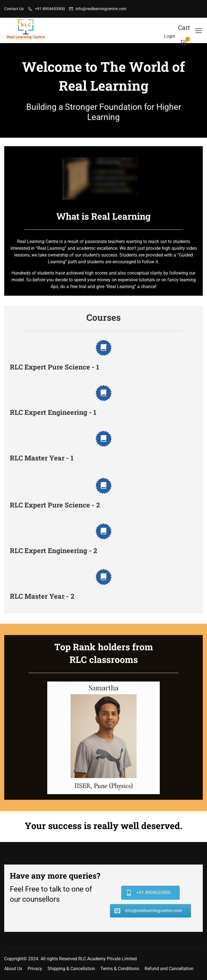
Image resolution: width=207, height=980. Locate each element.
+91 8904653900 (50, 9)
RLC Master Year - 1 (42, 458)
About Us (13, 969)
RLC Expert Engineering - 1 (53, 412)
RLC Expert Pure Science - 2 (55, 505)
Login (170, 36)
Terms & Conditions (120, 969)
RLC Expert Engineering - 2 (53, 551)
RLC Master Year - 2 (42, 596)
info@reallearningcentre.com (101, 9)
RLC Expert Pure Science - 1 (55, 367)
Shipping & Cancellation (71, 969)
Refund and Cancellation (169, 969)
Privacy (35, 969)
